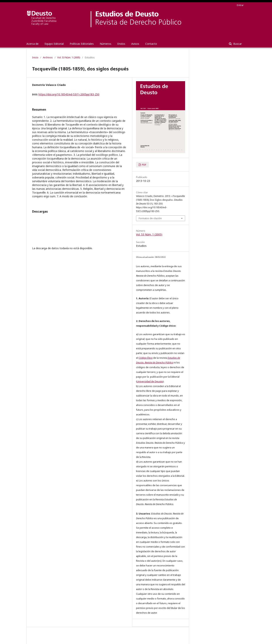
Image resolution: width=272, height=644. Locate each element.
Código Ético (146, 358)
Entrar (240, 5)
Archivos (48, 57)
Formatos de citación (150, 218)
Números (105, 44)
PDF (144, 165)
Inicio (35, 57)
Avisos (135, 44)
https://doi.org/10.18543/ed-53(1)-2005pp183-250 (69, 94)
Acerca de (32, 44)
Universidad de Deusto (150, 381)
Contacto (151, 44)
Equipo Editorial (54, 44)
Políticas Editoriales (82, 44)
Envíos (121, 44)
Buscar (237, 44)
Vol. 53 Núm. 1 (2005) (69, 57)
